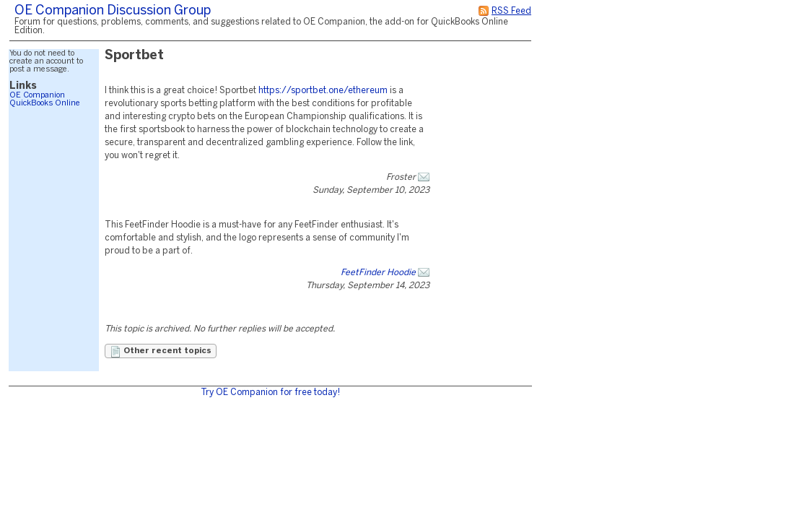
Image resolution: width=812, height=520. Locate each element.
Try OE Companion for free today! (270, 393)
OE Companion (37, 95)
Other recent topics (161, 352)
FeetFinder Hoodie (378, 273)
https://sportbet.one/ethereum (323, 91)
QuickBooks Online (45, 103)
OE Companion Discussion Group (113, 11)
